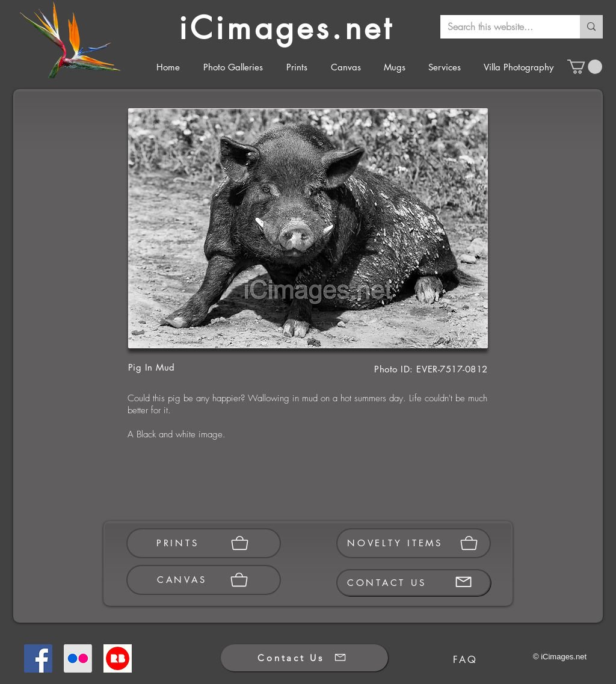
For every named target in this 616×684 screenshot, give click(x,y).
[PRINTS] (204, 543)
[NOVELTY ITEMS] (414, 543)
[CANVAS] (204, 580)
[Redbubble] (118, 658)
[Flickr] (78, 658)
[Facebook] (38, 658)
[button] (585, 67)
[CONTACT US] (414, 583)
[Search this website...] (501, 27)
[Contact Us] (304, 658)
